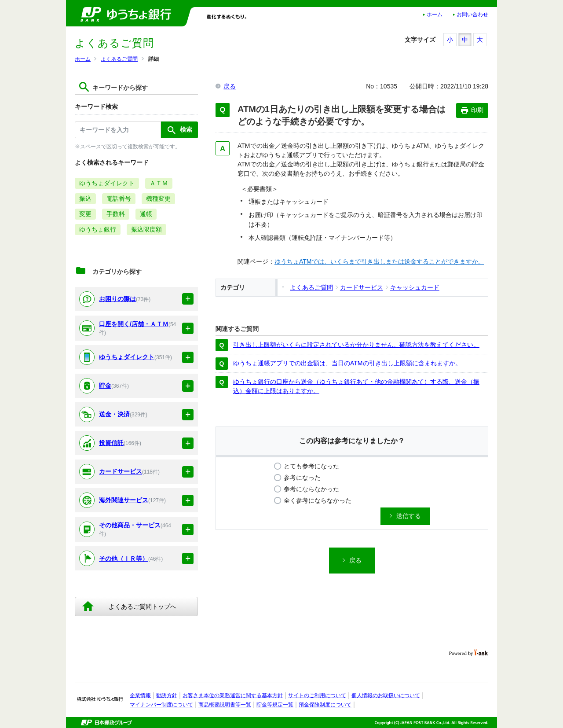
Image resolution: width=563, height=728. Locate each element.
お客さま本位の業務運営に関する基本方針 (233, 695)
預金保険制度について (325, 705)
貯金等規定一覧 (275, 705)
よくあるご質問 (119, 59)
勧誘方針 (167, 695)
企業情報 (140, 695)
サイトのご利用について (317, 695)
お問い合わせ (472, 15)
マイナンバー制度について (161, 705)
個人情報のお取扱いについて (386, 695)
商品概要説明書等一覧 (225, 705)
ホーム (435, 15)
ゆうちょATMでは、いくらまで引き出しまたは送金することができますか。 (379, 261)
